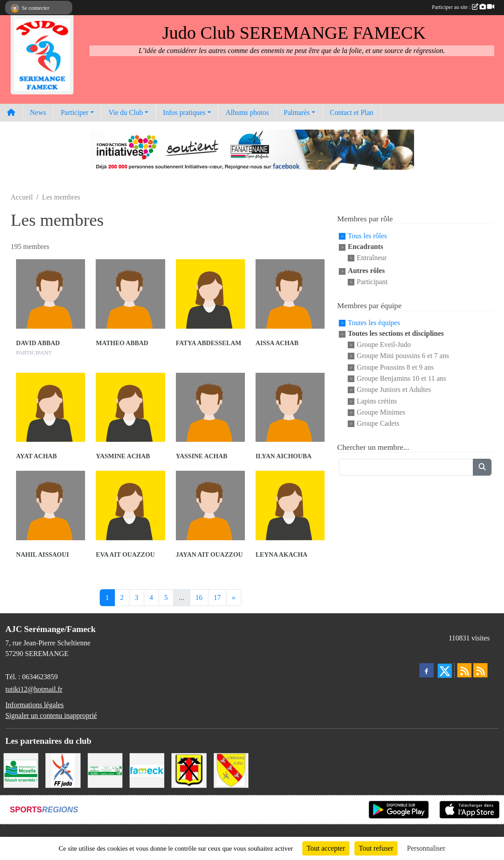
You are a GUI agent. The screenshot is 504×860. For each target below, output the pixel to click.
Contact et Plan (352, 112)
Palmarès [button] (297, 112)
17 (217, 597)
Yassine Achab (202, 456)
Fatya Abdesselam (209, 343)
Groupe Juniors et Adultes (394, 390)
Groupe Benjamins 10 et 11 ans (401, 378)
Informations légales (35, 705)
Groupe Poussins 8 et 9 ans (395, 367)
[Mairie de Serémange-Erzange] (189, 769)
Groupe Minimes (381, 412)
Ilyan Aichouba (284, 456)
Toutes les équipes (374, 323)
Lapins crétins (377, 401)
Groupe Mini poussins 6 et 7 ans (403, 356)
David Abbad (38, 343)
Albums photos (247, 112)
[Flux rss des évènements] (480, 670)
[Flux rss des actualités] (464, 670)
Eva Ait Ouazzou (125, 554)
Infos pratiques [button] (184, 112)
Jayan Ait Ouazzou (209, 554)
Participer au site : (463, 7)
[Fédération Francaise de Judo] (63, 769)
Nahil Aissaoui (43, 554)
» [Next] (234, 597)
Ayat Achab (37, 456)
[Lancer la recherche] (482, 467)
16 (199, 597)
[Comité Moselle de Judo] (105, 769)
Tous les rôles (367, 236)
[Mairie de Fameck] (147, 769)
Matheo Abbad (122, 343)
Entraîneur (372, 258)
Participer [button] (74, 112)
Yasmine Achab (123, 456)
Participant (372, 282)
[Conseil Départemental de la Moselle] (21, 769)
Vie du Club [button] (126, 112)
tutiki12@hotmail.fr (34, 689)
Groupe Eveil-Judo (384, 344)
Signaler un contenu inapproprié (51, 715)
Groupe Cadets (378, 424)
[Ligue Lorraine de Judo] (231, 769)
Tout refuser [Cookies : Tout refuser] (376, 848)
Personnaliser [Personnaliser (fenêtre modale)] (426, 848)
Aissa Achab (277, 343)
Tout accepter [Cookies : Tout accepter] (326, 848)
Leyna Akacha (281, 554)
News (38, 112)
